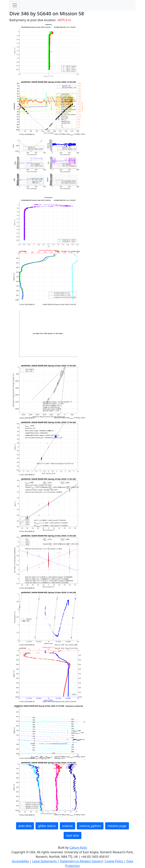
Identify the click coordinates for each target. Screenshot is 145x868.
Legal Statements (45, 861)
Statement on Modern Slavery (81, 861)
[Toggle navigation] (15, 5)
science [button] (67, 826)
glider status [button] (47, 826)
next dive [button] (72, 835)
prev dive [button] (25, 826)
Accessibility (21, 861)
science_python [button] (90, 826)
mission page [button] (117, 826)
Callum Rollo (78, 848)
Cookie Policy (114, 861)
